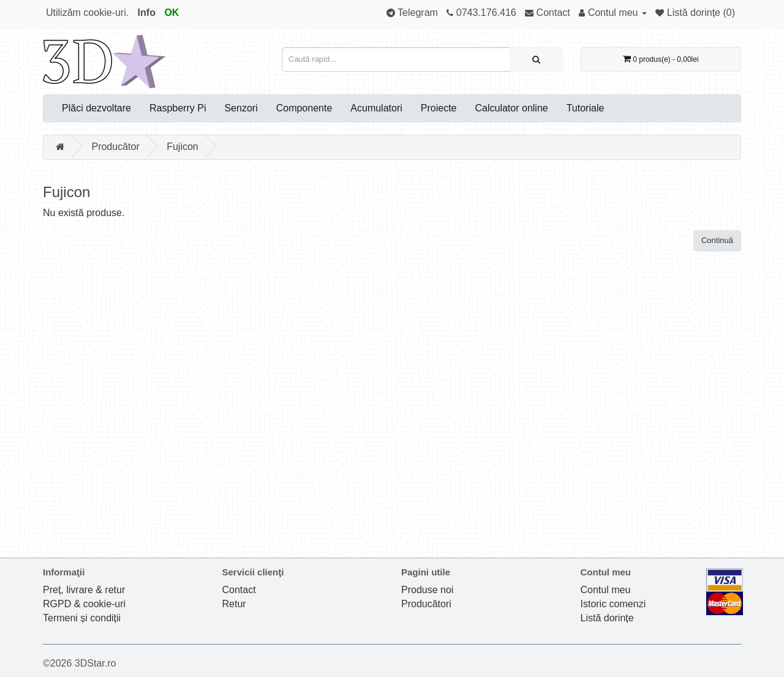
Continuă (717, 240)
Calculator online (512, 108)
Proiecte (439, 108)
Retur (234, 604)
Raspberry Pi (178, 108)
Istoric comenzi (613, 604)
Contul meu (606, 590)
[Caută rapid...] (536, 59)
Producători (426, 604)
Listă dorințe (607, 618)
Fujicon (183, 147)
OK (171, 13)
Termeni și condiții (82, 618)
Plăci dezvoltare (96, 108)
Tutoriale (586, 108)
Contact (239, 590)
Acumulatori (376, 108)
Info (147, 13)
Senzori (241, 108)
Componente (304, 108)
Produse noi (427, 590)
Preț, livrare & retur (84, 590)
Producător (115, 147)
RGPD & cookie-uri (84, 604)
